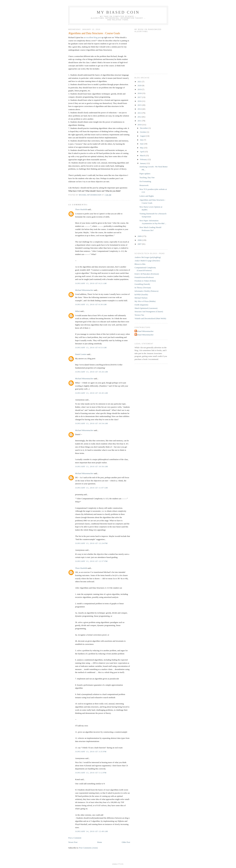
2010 (140, 125)
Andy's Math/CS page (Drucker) (147, 261)
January (143, 163)
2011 (140, 121)
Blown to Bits (140, 264)
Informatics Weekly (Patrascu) (146, 291)
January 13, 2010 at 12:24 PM (91, 543)
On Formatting (145, 181)
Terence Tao (139, 315)
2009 (140, 236)
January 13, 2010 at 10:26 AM (92, 372)
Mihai (77, 311)
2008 (140, 240)
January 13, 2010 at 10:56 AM (92, 466)
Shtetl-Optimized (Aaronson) (146, 308)
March (143, 155)
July (142, 140)
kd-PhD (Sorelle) (141, 294)
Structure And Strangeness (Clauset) (149, 311)
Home (100, 842)
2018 (140, 93)
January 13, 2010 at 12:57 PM (91, 561)
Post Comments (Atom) (88, 848)
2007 (140, 244)
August (143, 136)
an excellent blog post (92, 37)
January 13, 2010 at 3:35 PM (91, 752)
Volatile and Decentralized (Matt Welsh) (150, 318)
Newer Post (73, 842)
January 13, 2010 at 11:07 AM (91, 488)
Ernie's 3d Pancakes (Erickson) (147, 274)
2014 (140, 109)
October (143, 132)
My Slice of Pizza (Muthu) (145, 301)
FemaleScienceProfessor (144, 277)
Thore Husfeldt (81, 209)
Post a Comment (75, 838)
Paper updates (145, 174)
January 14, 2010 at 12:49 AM (92, 831)
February (144, 159)
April (142, 152)
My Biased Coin (118, 12)
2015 (140, 105)
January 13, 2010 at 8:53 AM (91, 347)
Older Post (126, 842)
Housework (144, 185)
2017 (140, 97)
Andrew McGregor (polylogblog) (148, 257)
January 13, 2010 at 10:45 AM (92, 393)
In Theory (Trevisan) (143, 288)
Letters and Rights (147, 196)
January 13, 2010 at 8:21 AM (91, 283)
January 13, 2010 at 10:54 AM (92, 423)
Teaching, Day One (147, 177)
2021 (140, 82)
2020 (140, 85)
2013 (140, 113)
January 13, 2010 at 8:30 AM (91, 304)
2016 (140, 101)
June (142, 144)
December (144, 128)
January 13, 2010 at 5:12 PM (91, 773)
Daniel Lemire (81, 354)
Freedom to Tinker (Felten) (145, 281)
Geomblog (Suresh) (142, 284)
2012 (140, 117)
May (142, 148)
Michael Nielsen (141, 298)
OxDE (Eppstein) (141, 305)
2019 (140, 89)
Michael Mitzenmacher (84, 290)
